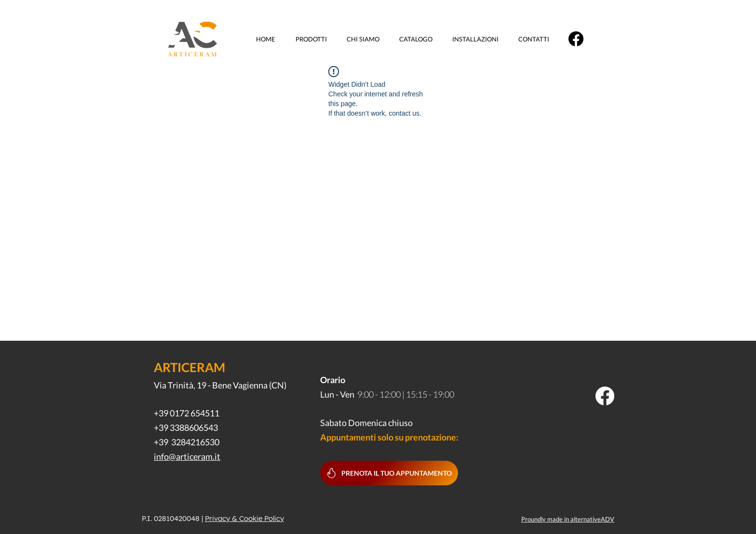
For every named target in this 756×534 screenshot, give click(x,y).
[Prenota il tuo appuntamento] (389, 473)
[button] (314, 39)
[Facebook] (576, 39)
